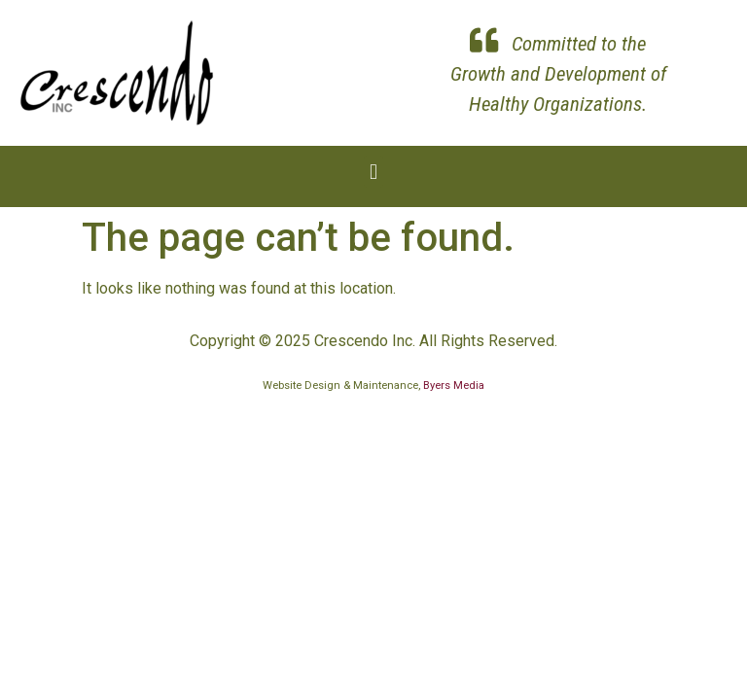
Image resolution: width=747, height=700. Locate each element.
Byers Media (454, 385)
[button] (373, 172)
